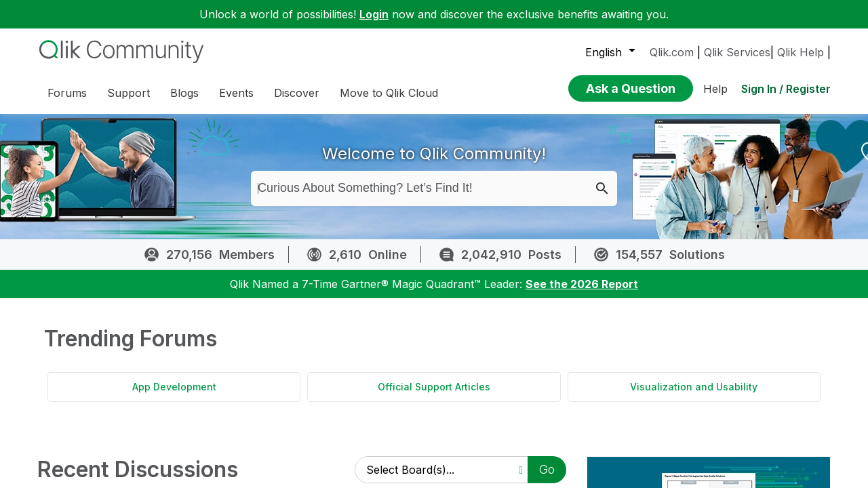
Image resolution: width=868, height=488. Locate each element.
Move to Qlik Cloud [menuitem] (389, 93)
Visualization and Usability (694, 397)
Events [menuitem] (236, 93)
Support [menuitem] (129, 93)
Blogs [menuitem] (184, 93)
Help (715, 89)
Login (374, 14)
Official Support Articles (434, 397)
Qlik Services (737, 52)
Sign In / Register (786, 89)
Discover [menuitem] (297, 93)
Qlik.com (672, 52)
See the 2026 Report (582, 294)
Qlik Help (801, 52)
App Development (174, 397)
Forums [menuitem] (67, 93)
